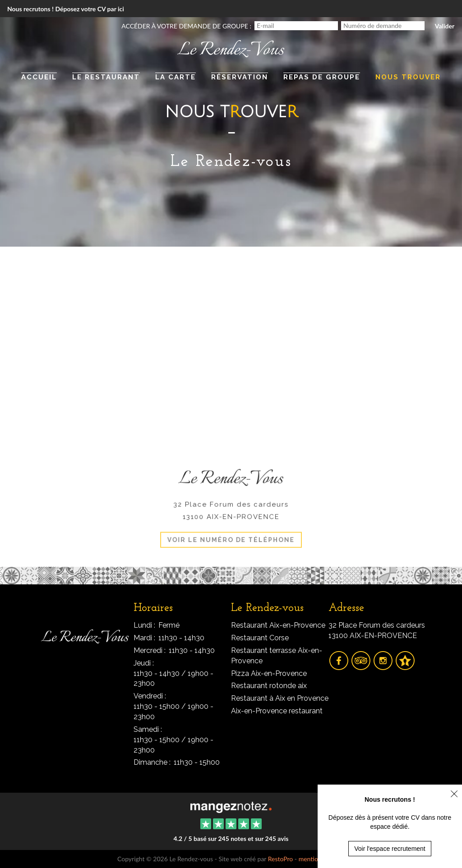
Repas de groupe (322, 77)
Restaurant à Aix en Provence (280, 698)
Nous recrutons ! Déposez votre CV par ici (66, 9)
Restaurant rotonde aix (269, 686)
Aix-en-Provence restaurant (277, 711)
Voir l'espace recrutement (390, 849)
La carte (176, 77)
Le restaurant (106, 77)
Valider (445, 26)
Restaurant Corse (260, 638)
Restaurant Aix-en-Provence (278, 625)
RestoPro (281, 859)
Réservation (240, 77)
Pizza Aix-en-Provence (269, 673)
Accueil (39, 77)
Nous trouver (408, 77)
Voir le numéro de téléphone (231, 537)
